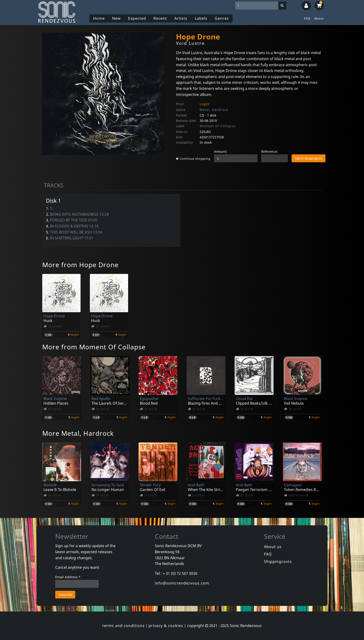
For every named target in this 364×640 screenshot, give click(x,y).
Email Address (68, 577)
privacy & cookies (166, 626)
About (319, 18)
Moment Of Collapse (218, 126)
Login (205, 104)
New (116, 18)
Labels (201, 18)
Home (99, 18)
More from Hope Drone (80, 265)
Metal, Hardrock (214, 110)
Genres (222, 18)
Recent (160, 18)
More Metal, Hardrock (78, 433)
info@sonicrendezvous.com (182, 583)
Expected (137, 18)
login (75, 335)
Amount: (221, 151)
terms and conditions (123, 626)
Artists (181, 18)
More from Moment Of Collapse (94, 347)
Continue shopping (193, 159)
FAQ (307, 18)
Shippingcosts (278, 562)
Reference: (270, 151)
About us (273, 547)
